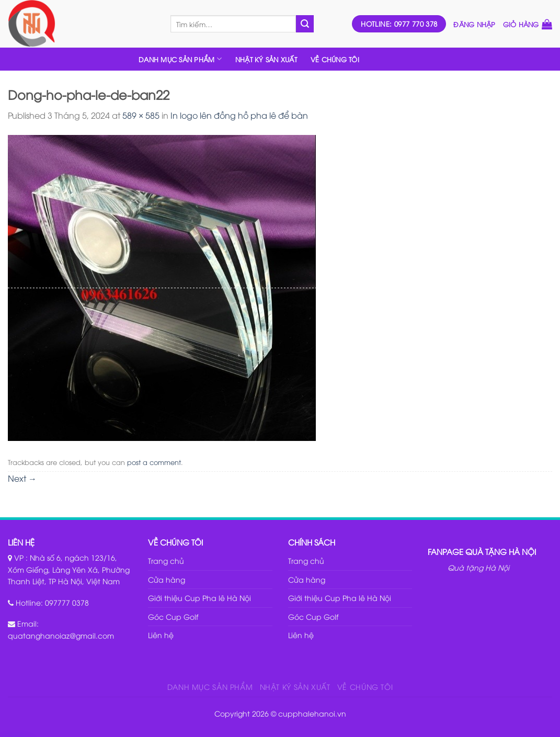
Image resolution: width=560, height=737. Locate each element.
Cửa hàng (167, 579)
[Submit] (305, 24)
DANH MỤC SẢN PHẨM (180, 59)
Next (22, 478)
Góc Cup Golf (173, 616)
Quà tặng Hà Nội (478, 567)
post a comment (154, 462)
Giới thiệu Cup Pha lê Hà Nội (199, 598)
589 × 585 (141, 115)
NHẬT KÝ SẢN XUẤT (266, 59)
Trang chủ (166, 560)
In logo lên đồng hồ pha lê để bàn (239, 115)
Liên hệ (161, 635)
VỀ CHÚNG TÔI (335, 59)
